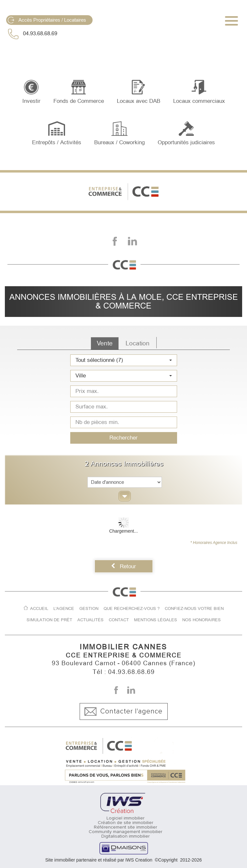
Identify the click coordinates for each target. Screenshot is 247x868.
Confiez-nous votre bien (194, 608)
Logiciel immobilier (125, 818)
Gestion (89, 608)
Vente (105, 343)
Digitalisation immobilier (125, 836)
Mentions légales (156, 620)
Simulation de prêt (49, 620)
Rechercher (123, 438)
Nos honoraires (202, 620)
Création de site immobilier (125, 823)
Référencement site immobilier (125, 827)
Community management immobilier (125, 832)
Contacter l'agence (123, 711)
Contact (119, 620)
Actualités (90, 620)
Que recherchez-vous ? (132, 608)
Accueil (39, 608)
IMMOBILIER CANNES (123, 647)
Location (138, 343)
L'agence (64, 608)
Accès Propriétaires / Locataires (47, 20)
